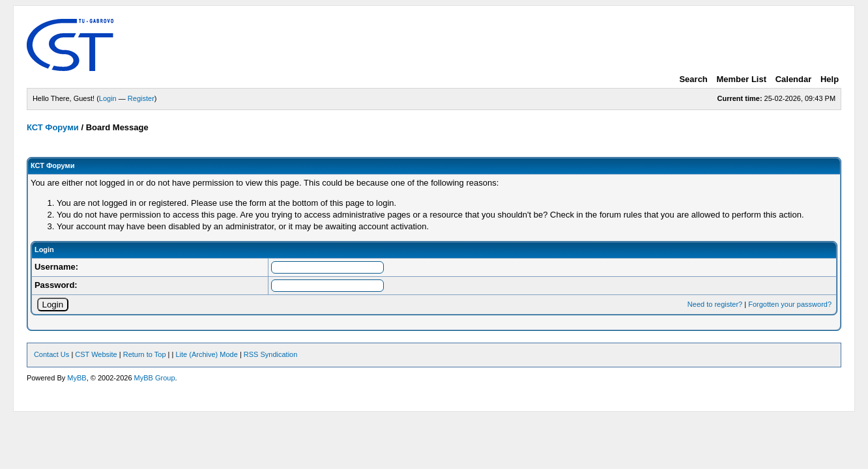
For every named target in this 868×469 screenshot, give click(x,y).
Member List (741, 79)
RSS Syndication (271, 354)
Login (108, 98)
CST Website (96, 354)
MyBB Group (155, 378)
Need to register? (715, 304)
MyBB (77, 378)
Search (693, 79)
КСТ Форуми (53, 127)
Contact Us (51, 354)
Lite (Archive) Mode (206, 354)
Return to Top (145, 354)
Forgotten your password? (790, 304)
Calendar (794, 79)
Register (141, 98)
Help (830, 79)
